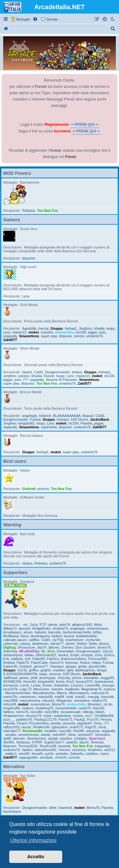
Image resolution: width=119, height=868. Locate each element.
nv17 (89, 716)
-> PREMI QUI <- (85, 125)
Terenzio (97, 742)
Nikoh (100, 712)
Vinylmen (95, 750)
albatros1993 (82, 625)
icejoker (59, 670)
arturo (28, 632)
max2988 (10, 700)
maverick (65, 808)
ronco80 (65, 731)
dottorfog (10, 651)
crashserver (74, 640)
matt (70, 697)
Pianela (86, 423)
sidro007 (59, 735)
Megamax (64, 700)
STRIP (37, 742)
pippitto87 (85, 723)
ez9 (28, 659)
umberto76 (94, 336)
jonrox (77, 678)
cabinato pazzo (15, 640)
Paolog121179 (45, 719)
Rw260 (79, 731)
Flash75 (23, 663)
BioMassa (11, 636)
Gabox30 (10, 666)
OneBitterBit (104, 716)
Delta (93, 644)
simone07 (86, 735)
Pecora (106, 719)
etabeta (17, 659)
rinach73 (76, 727)
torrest (79, 336)
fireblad (9, 663)
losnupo (108, 685)
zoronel (74, 757)
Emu (99, 655)
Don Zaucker (86, 647)
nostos (78, 716)
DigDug (9, 647)
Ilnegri (102, 670)
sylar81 (72, 742)
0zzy (34, 625)
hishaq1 (71, 328)
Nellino (9, 712)
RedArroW (41, 727)
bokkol (57, 636)
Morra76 (59, 704)
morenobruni (40, 704)
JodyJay (64, 678)
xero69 (24, 754)
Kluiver (49, 376)
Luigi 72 (26, 689)
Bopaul (88, 416)
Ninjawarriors (13, 716)
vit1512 (109, 750)
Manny (62, 693)
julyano (24, 376)
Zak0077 (10, 340)
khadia (99, 328)
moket (34, 332)
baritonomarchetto (77, 632)
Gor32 (22, 670)
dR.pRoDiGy (29, 651)
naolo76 (85, 708)
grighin (46, 670)
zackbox (92, 754)
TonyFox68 (48, 746)
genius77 (41, 666)
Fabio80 (39, 659)
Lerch (25, 685)
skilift (7, 738)
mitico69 (10, 704)
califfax (34, 640)
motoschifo (64, 332)
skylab (53, 738)
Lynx (26, 296)
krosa (60, 682)
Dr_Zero (48, 651)
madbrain (72, 689)
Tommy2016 (28, 746)
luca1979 (10, 689)
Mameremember (18, 693)
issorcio (55, 674)
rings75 (90, 727)
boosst (69, 636)
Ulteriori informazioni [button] (33, 840)
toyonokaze (12, 811)
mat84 (60, 697)
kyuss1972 (84, 682)
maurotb (107, 697)
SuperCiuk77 (54, 742)
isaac (43, 674)
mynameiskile (66, 708)
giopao (71, 666)
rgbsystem (60, 727)
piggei (93, 332)
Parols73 (65, 719)
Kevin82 (30, 682)
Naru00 (99, 708)
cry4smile (93, 640)
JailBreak (10, 678)
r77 (25, 380)
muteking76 (45, 708)
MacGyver (41, 689)
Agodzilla (29, 328)
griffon (34, 670)
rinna (102, 727)
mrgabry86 (12, 708)
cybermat (10, 644)
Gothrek (29, 489)
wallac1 (11, 754)
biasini (27, 372)
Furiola (35, 419)
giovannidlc (97, 666)
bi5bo (97, 632)
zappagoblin (28, 757)
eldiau (29, 655)
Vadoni (27, 750)
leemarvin (11, 685)
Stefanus (23, 742)
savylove (93, 731)
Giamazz (57, 666)
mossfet (47, 332)
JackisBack (100, 419)
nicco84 (36, 712)
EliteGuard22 (46, 655)
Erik (6, 659)
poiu (102, 332)
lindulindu (61, 685)
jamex (24, 678)
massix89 (45, 697)
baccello (55, 632)
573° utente (48, 625)
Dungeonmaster (57, 372)
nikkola (88, 712)
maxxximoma (30, 700)
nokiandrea (62, 716)
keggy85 (108, 678)
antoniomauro (98, 628)
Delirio (82, 644)
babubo (40, 632)
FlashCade (39, 663)
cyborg (25, 644)
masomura (28, 697)
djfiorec (54, 647)
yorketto (62, 754)
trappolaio (102, 746)
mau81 (80, 697)
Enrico (109, 655)
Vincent (64, 750)
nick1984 (51, 712)
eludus (77, 372)
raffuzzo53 (11, 727)
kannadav (91, 678)
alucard (24, 628)
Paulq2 (80, 719)
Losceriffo (93, 685)
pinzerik (69, 723)
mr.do (108, 704)
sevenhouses (29, 735)
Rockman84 (32, 731)
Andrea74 (61, 628)
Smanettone (29, 336)
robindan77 (12, 731)
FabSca (53, 659)
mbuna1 (48, 700)
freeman (72, 663)
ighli (70, 670)
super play (49, 336)
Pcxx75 (93, 719)
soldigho (80, 738)
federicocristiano (74, 659)
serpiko (11, 735)
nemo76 (22, 712)
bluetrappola (40, 636)
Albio (98, 625)
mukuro (28, 708)
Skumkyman (37, 738)
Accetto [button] (36, 857)
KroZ (70, 682)
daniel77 (57, 644)
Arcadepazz (12, 632)
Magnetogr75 (92, 689)
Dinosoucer (26, 647)
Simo (72, 735)
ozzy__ (9, 719)
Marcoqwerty (79, 693)
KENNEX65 (12, 682)
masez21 (20, 332)
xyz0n (49, 754)
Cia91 (39, 372)
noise (48, 716)
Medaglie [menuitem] (23, 19)
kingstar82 (26, 423)
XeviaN (37, 754)
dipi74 (42, 647)
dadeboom (40, 644)
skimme (19, 738)
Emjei (75, 655)
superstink (49, 427)
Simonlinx (102, 735)
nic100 (81, 332)
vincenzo (79, 750)
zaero (105, 754)
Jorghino (86, 328)
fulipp (96, 663)
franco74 (57, 663)
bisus (24, 636)
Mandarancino (44, 693)
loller (53, 808)
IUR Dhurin (79, 419)
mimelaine (82, 700)
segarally (10, 336)
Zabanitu (77, 754)
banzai (43, 328)
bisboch (45, 416)
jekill (34, 678)
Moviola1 (95, 704)
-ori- (25, 625)
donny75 (104, 647)
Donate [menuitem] (52, 19)
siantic (46, 735)
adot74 (65, 625)
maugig (93, 697)
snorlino (66, 738)
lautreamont (104, 682)
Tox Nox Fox (47, 211)
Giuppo (57, 328)
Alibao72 (10, 628)
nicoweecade (70, 712)
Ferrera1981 (98, 659)
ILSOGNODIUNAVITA (20, 674)
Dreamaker (65, 651)
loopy (111, 328)
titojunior (29, 258)
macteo (57, 689)
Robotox (29, 211)
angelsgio (30, 416)
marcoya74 (100, 693)
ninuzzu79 (33, 716)
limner (47, 685)
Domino (68, 647)
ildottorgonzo (85, 670)
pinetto (56, 723)
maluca (109, 689)
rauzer (26, 727)
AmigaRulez (41, 628)
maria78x (10, 697)
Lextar (36, 685)
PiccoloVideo (39, 723)
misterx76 (99, 700)
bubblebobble (86, 636)
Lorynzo (77, 685)
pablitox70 (24, 719)
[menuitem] (36, 19)
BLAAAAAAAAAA (67, 416)
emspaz (87, 655)
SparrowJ (97, 738)
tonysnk (64, 746)
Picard (22, 723)
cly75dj (58, 640)
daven (70, 644)
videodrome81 (45, 750)
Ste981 (9, 742)
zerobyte (46, 757)
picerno (43, 489)
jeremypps (47, 678)
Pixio (98, 723)
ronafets (50, 731)
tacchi (84, 742)
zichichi (61, 757)
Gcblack (26, 666)
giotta (82, 666)
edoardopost (13, 655)
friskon (85, 663)
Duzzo (108, 651)
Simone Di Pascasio (62, 380)
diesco (104, 644)
